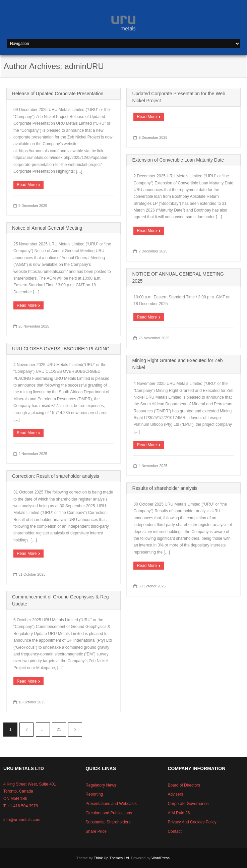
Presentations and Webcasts (111, 804)
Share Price (96, 831)
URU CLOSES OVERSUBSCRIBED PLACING (61, 349)
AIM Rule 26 (179, 813)
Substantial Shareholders (108, 822)
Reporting (94, 794)
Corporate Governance (188, 804)
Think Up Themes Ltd (111, 858)
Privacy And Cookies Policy (192, 822)
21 (59, 730)
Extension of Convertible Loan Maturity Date (178, 160)
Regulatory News (101, 785)
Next (75, 730)
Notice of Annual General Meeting (47, 228)
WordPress (161, 858)
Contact (174, 831)
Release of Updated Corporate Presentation (58, 94)
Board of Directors (184, 785)
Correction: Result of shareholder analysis (56, 476)
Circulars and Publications (109, 813)
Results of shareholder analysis (165, 488)
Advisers (175, 794)
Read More (27, 185)
